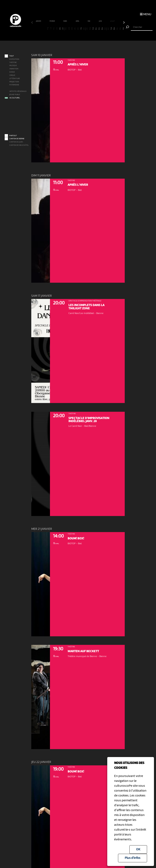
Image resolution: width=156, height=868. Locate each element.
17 (81, 29)
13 (69, 29)
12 (66, 29)
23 (99, 29)
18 (84, 29)
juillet (113, 21)
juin (100, 21)
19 (87, 29)
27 (111, 29)
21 (93, 29)
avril (78, 21)
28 (114, 29)
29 (117, 29)
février (52, 21)
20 (90, 29)
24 (102, 29)
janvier (39, 21)
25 (105, 29)
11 (63, 29)
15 (75, 29)
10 (60, 29)
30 (120, 29)
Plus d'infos (133, 858)
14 (72, 29)
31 (123, 29)
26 (108, 29)
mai (89, 21)
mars (65, 21)
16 (78, 29)
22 (96, 29)
